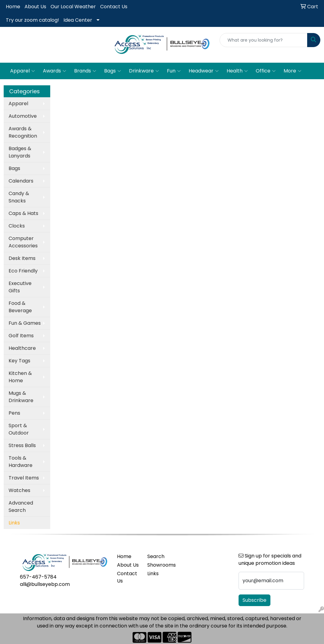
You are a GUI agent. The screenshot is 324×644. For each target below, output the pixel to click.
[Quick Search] (264, 40)
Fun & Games (25, 323)
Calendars (21, 181)
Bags (113, 71)
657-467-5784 (38, 577)
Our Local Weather (73, 7)
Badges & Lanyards (20, 152)
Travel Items (24, 478)
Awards (55, 71)
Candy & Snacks (19, 197)
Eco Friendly (23, 271)
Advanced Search (21, 507)
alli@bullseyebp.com (45, 584)
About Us (35, 7)
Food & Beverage (20, 307)
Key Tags (19, 361)
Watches (19, 490)
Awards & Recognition (23, 132)
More (292, 71)
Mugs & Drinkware (21, 397)
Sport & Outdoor (19, 429)
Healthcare (22, 348)
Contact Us (114, 7)
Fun (174, 71)
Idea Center (78, 20)
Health (237, 71)
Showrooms (159, 565)
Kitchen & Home (20, 377)
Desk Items (22, 258)
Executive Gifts (20, 287)
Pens (14, 413)
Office (266, 71)
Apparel (23, 71)
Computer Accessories (23, 242)
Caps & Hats (23, 213)
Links (153, 574)
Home (13, 7)
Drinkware (144, 71)
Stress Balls (22, 445)
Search (156, 556)
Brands (85, 71)
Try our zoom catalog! (32, 20)
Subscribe (254, 600)
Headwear (204, 71)
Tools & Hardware (21, 462)
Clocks (17, 226)
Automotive (23, 116)
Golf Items (21, 336)
